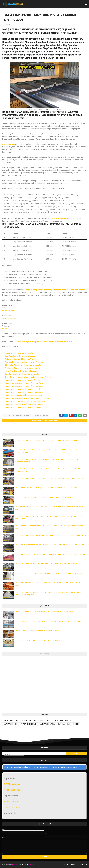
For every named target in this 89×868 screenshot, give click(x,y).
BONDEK (76, 724)
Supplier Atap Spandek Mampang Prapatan (23, 374)
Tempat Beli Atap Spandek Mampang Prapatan (24, 362)
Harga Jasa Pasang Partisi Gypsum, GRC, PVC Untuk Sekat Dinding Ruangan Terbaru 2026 (51, 621)
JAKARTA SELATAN (41, 415)
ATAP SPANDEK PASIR (10, 724)
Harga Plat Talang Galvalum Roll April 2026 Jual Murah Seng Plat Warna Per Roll (46, 564)
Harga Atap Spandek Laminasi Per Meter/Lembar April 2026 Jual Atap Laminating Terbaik (50, 535)
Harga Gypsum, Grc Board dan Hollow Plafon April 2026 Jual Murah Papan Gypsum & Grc (50, 573)
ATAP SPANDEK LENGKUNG (62, 720)
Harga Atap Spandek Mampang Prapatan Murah (25, 386)
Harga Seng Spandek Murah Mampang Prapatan (25, 404)
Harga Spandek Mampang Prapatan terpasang (24, 392)
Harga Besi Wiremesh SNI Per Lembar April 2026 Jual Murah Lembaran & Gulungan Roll (49, 545)
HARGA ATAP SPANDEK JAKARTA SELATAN (17, 415)
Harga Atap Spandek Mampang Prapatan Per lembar (26, 383)
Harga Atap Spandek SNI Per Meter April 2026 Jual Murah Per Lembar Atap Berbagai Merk (50, 478)
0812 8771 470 (8, 329)
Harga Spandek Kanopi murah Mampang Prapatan (26, 401)
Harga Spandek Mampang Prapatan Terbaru (23, 407)
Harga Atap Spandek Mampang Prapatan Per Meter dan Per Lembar (55, 290)
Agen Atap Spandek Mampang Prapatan (21, 371)
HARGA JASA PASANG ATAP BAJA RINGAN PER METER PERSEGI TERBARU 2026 (44, 612)
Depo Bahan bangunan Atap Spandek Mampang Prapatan (29, 377)
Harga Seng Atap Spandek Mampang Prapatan (24, 395)
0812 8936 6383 (9, 310)
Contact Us (82, 864)
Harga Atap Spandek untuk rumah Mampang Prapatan (27, 398)
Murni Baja (34, 123)
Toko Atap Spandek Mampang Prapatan (21, 359)
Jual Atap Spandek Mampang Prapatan (21, 356)
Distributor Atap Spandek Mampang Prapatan (24, 365)
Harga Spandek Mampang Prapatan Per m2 (23, 389)
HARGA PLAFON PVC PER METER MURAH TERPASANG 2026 (37, 631)
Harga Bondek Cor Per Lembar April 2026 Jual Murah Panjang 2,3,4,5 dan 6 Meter (47, 488)
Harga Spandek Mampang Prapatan (20, 353)
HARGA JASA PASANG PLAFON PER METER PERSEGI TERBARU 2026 (40, 640)
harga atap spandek (59, 218)
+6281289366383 (9, 318)
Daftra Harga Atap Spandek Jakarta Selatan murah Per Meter (45, 342)
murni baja (8, 25)
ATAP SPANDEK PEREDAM (29, 724)
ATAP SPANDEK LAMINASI (42, 720)
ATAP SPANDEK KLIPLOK (24, 720)
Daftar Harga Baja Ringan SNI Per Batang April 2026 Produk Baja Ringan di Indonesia (48, 440)
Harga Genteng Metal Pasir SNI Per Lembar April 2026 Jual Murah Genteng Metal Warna (50, 554)
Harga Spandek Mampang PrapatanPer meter (24, 380)
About (73, 864)
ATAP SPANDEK (8, 720)
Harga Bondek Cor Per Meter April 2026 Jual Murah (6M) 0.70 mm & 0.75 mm (46, 497)
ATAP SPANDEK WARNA (47, 724)
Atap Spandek (9, 144)
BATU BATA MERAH (64, 724)
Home (66, 864)
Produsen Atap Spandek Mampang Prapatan (23, 368)
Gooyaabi (33, 864)
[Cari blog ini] (14, 754)
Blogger (14, 864)
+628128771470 (12, 807)
